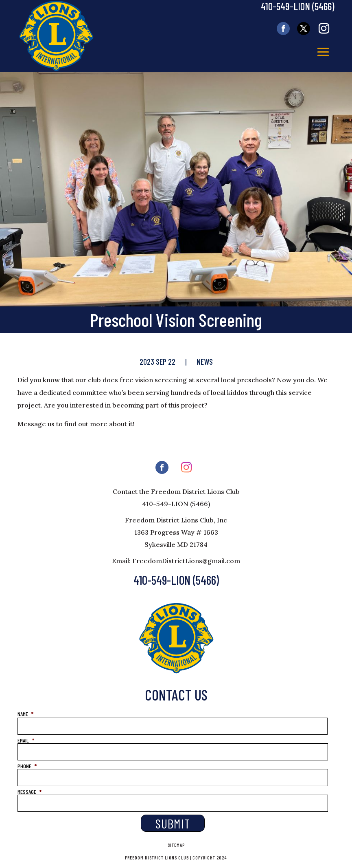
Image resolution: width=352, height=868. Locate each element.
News (205, 361)
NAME (25, 714)
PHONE (27, 766)
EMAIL (26, 740)
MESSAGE (30, 792)
